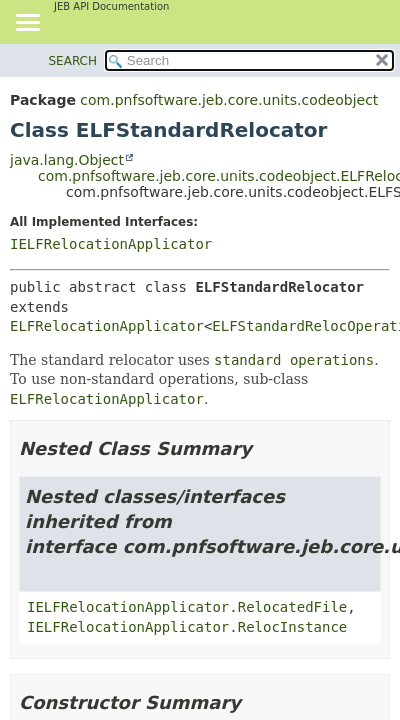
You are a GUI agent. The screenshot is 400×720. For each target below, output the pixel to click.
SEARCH (73, 61)
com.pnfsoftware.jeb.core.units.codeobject (229, 100)
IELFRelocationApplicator (111, 244)
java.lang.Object (67, 160)
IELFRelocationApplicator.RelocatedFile (187, 607)
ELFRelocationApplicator (107, 326)
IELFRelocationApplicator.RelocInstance (187, 627)
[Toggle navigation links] (27, 24)
